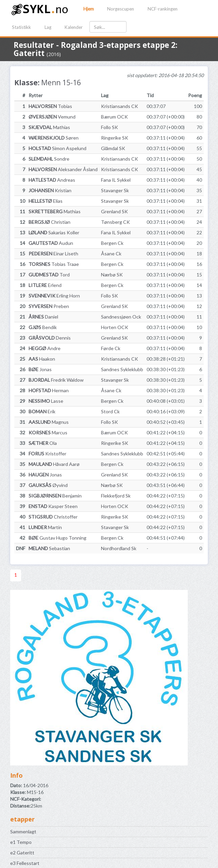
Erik (42, 411)
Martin (45, 527)
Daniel (43, 317)
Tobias (50, 106)
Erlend (45, 285)
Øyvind (48, 485)
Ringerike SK (115, 138)
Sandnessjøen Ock (121, 317)
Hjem (89, 9)
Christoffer (53, 517)
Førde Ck (111, 348)
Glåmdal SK (113, 148)
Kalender (74, 27)
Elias (46, 201)
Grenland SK (114, 211)
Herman (49, 390)
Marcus (48, 432)
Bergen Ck (112, 243)
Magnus (49, 422)
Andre (45, 348)
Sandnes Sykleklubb (122, 369)
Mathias (49, 127)
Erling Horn (54, 296)
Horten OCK (115, 327)
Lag (48, 27)
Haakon (42, 359)
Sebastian (49, 548)
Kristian (50, 190)
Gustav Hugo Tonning (57, 538)
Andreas (52, 180)
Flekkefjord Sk (116, 496)
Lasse (46, 401)
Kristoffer (47, 454)
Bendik (43, 327)
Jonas (40, 369)
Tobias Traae (54, 264)
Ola (43, 443)
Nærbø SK (112, 275)
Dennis (50, 338)
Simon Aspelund (57, 148)
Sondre (49, 159)
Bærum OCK (114, 117)
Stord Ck (110, 411)
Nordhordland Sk (119, 548)
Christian (49, 222)
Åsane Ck (111, 254)
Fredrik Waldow (56, 380)
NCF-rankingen (163, 9)
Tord (49, 275)
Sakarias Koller (54, 232)
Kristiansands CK (120, 106)
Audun (51, 243)
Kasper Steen (53, 506)
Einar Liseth (53, 254)
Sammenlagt (23, 831)
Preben (49, 306)
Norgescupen (121, 9)
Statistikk (21, 27)
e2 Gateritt (22, 853)
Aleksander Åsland (63, 169)
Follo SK (110, 127)
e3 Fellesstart (25, 863)
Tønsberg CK (115, 222)
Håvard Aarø (54, 464)
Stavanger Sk (115, 190)
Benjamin (55, 496)
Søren (54, 138)
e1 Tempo (21, 842)
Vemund (52, 117)
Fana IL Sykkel (116, 180)
